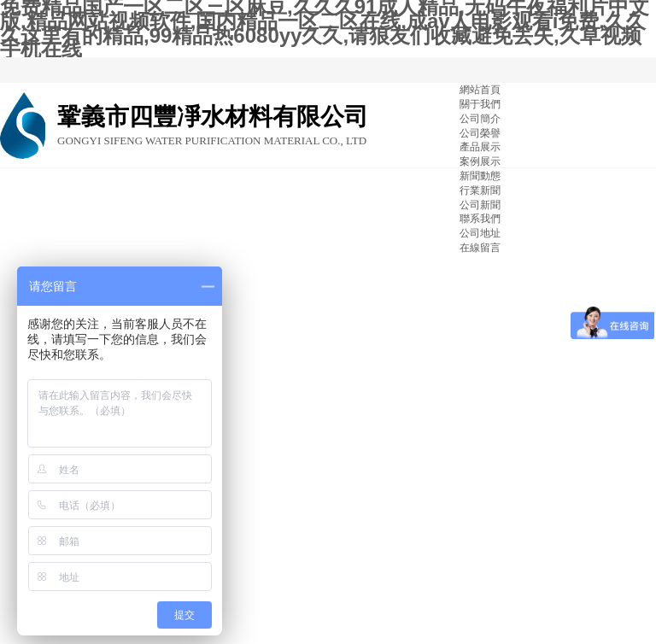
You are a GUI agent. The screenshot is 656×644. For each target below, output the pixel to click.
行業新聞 (480, 190)
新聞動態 (480, 176)
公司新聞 (480, 205)
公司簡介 (480, 119)
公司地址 (480, 233)
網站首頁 (480, 90)
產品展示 (480, 147)
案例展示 (480, 161)
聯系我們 (480, 219)
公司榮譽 (480, 133)
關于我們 (480, 104)
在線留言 (480, 248)
